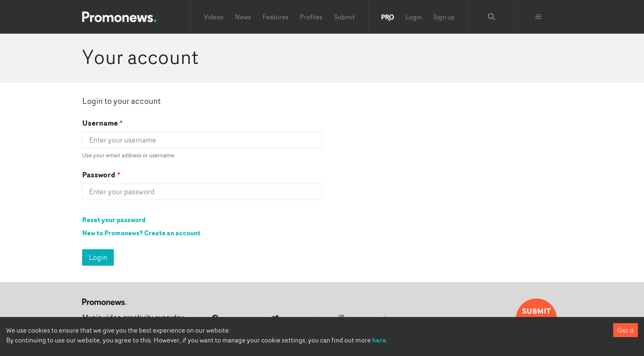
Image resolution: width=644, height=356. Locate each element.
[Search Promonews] (492, 17)
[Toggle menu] (538, 17)
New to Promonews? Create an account (141, 233)
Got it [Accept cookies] (626, 330)
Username (102, 123)
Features (275, 17)
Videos (214, 17)
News (243, 17)
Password (101, 175)
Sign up (444, 17)
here (379, 340)
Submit (344, 17)
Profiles (311, 17)
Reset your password (114, 220)
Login (414, 17)
